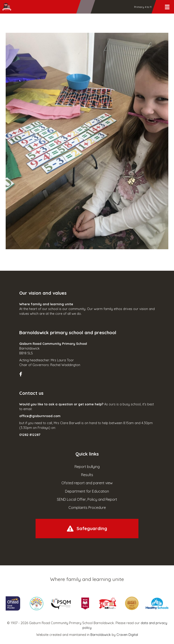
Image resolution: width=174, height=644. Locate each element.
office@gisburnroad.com (40, 416)
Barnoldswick (101, 635)
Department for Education (87, 491)
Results (87, 475)
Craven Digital (127, 635)
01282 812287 (30, 435)
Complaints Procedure (87, 508)
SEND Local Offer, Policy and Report (87, 499)
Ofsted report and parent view (87, 483)
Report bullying (87, 467)
